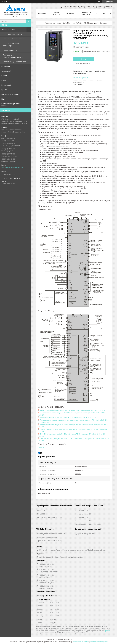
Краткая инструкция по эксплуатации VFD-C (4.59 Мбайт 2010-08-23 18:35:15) (67, 417)
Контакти (41, 447)
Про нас (4, 90)
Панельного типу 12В (84, 521)
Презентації (6, 85)
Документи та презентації (85, 534)
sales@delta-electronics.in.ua (12, 168)
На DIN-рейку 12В (82, 517)
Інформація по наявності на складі (50, 517)
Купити (84, 59)
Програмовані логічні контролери (11, 45)
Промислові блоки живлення (14, 39)
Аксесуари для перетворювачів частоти (13, 56)
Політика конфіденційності (99, 642)
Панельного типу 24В (84, 514)
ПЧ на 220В (41, 510)
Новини (4, 76)
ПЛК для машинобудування (47, 537)
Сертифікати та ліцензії (10, 94)
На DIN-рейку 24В (82, 510)
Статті (4, 80)
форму (107, 631)
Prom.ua (70, 640)
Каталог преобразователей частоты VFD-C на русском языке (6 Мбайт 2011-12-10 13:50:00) (72, 410)
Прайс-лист (6, 66)
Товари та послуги (8, 29)
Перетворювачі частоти (12, 34)
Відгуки (4, 99)
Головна (42, 13)
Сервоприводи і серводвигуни (15, 62)
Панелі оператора (10, 50)
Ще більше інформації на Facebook (11, 105)
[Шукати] (29, 21)
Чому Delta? (57, 14)
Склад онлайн (7, 71)
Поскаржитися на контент (80, 642)
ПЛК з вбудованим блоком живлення (51, 534)
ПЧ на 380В (41, 514)
